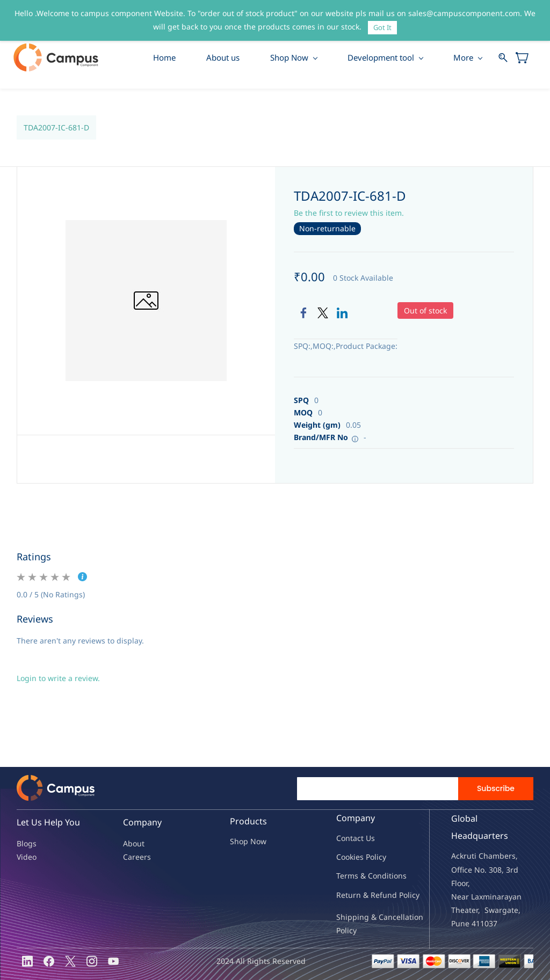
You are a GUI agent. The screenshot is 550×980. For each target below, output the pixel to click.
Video (27, 857)
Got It (382, 27)
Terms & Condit (364, 876)
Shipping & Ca (362, 917)
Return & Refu (362, 895)
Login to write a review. (58, 679)
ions (399, 876)
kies (357, 857)
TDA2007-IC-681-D (56, 127)
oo (345, 857)
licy (380, 857)
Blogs (27, 843)
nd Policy (403, 895)
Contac (349, 839)
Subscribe (496, 789)
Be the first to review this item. (349, 213)
